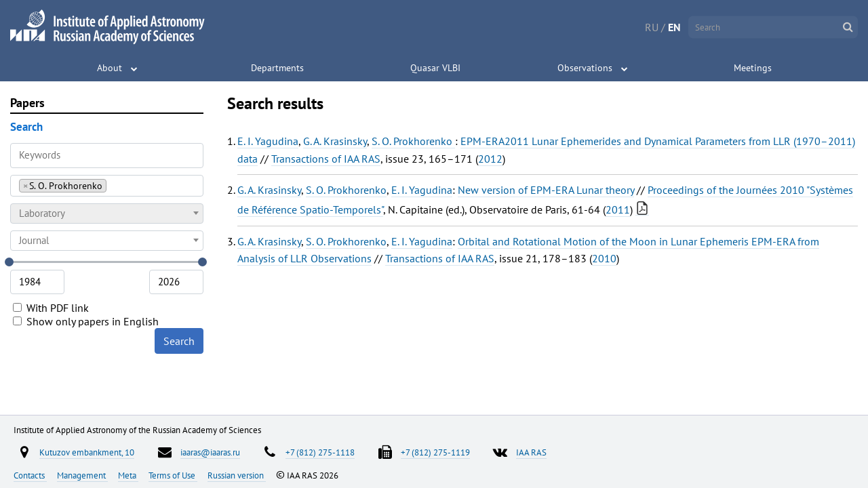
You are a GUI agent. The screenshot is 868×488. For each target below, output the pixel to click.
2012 (490, 159)
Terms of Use (173, 475)
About (110, 68)
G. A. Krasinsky (335, 141)
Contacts (30, 475)
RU (652, 27)
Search (179, 341)
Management (82, 475)
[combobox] (107, 186)
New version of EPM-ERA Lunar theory (546, 190)
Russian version (237, 475)
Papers (27, 103)
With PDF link (51, 308)
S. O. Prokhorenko (413, 141)
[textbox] (107, 213)
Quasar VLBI (435, 68)
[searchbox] (114, 185)
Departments (277, 68)
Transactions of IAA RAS (326, 159)
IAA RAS (531, 452)
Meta (128, 475)
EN (674, 27)
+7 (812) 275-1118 (320, 452)
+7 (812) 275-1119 (435, 452)
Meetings (753, 68)
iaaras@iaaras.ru (210, 452)
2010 (604, 258)
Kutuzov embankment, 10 (87, 452)
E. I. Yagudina (268, 141)
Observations (585, 68)
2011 (618, 209)
